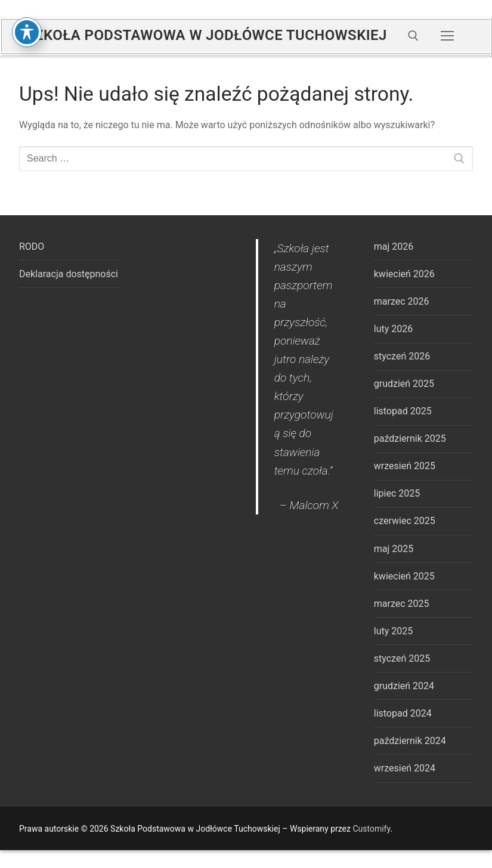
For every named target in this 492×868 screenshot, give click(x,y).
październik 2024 (410, 741)
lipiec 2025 (397, 493)
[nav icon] (447, 36)
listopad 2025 (403, 411)
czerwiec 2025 (405, 521)
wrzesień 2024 (405, 768)
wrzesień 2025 (405, 466)
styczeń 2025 (402, 658)
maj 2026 (394, 247)
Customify (371, 829)
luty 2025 (393, 631)
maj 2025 (394, 549)
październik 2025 (410, 438)
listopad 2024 (403, 713)
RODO (32, 247)
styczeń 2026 (402, 356)
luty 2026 (393, 329)
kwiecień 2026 (404, 274)
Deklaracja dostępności (69, 274)
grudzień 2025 (404, 384)
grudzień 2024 (404, 686)
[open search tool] (413, 36)
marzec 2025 (402, 604)
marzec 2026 (402, 301)
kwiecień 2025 (404, 576)
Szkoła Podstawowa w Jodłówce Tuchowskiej (206, 35)
